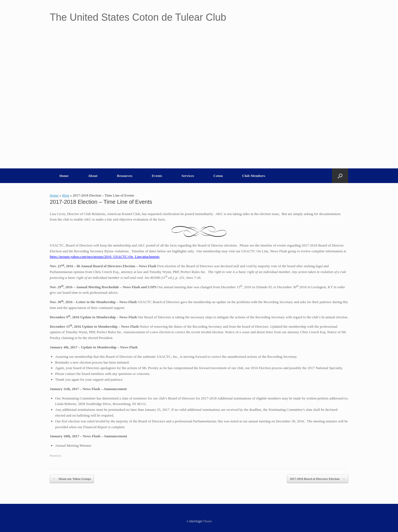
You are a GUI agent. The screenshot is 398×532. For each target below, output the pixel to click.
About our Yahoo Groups (72, 479)
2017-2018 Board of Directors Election (318, 479)
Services (188, 176)
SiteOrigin (196, 521)
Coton (218, 176)
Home (64, 176)
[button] (340, 176)
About (93, 176)
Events (157, 176)
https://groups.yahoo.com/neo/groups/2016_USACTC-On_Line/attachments (105, 257)
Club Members (254, 176)
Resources (125, 176)
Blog (66, 195)
